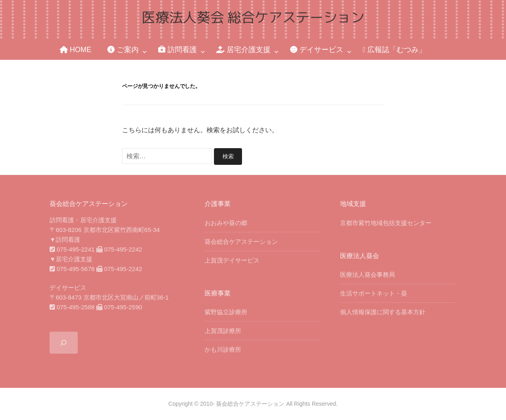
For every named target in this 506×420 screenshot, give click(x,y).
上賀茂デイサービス (232, 260)
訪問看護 (178, 50)
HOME (76, 50)
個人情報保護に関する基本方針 (383, 312)
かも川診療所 (223, 349)
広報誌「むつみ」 (394, 50)
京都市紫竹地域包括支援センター (386, 222)
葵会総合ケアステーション (241, 241)
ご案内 (123, 50)
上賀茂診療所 (223, 330)
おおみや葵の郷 (226, 222)
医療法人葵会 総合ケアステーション (253, 17)
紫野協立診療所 (226, 312)
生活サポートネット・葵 (374, 293)
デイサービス (317, 50)
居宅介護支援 (243, 50)
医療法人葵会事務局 (368, 274)
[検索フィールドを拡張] (64, 343)
